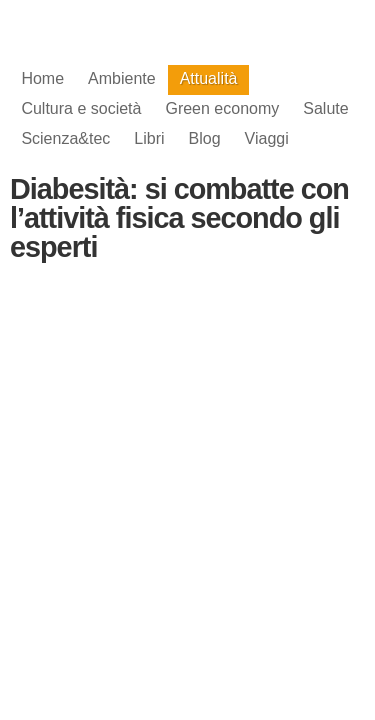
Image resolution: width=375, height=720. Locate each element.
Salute (325, 108)
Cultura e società (81, 108)
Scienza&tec (65, 138)
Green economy (222, 108)
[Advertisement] (188, 439)
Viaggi (267, 138)
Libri (149, 138)
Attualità (209, 78)
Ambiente (122, 78)
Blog (205, 138)
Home (42, 78)
